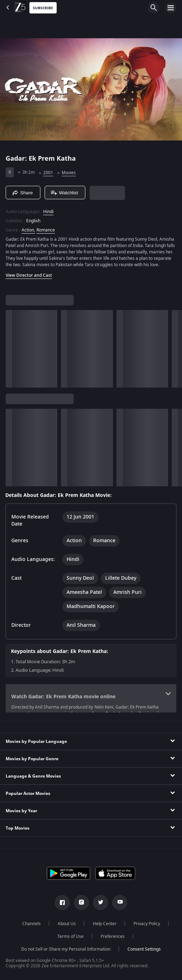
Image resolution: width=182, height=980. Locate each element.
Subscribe (43, 8)
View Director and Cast (29, 275)
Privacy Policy (147, 924)
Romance (46, 230)
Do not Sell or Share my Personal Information (66, 949)
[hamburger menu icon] (171, 8)
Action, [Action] (28, 230)
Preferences (113, 936)
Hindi (48, 212)
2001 (48, 173)
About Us (67, 924)
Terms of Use (70, 936)
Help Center (105, 924)
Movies (69, 173)
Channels (32, 924)
